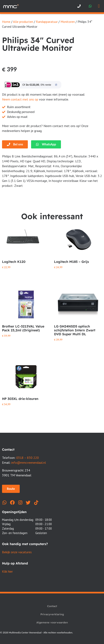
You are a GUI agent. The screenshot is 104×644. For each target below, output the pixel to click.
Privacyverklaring (52, 614)
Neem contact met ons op (20, 99)
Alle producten (23, 22)
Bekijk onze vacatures (17, 552)
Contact (52, 606)
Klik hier (7, 571)
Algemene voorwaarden (52, 622)
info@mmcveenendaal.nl (29, 463)
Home (6, 22)
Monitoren (68, 22)
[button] (99, 6)
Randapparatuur (47, 22)
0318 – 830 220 (28, 458)
